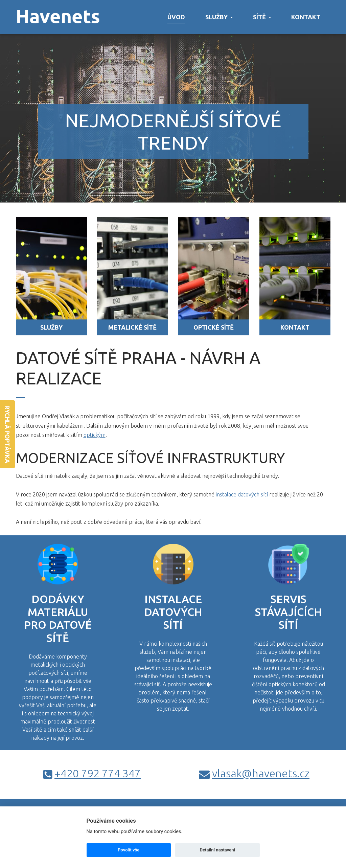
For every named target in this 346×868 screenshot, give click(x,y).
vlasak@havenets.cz (261, 773)
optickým (95, 435)
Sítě (262, 17)
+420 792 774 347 (98, 773)
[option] (173, 102)
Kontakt (306, 17)
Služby (219, 17)
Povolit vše (129, 850)
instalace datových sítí (242, 494)
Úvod (176, 17)
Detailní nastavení (217, 850)
